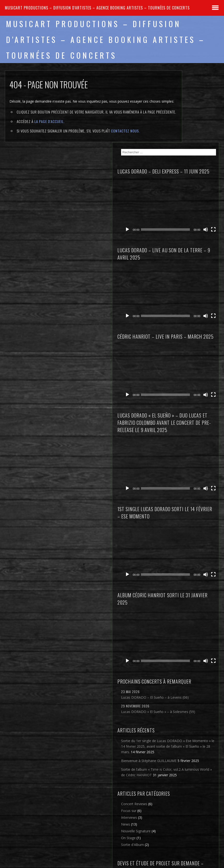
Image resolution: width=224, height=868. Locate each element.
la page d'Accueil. (50, 135)
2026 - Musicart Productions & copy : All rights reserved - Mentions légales (112, 865)
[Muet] (210, 142)
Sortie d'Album (185, 735)
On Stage (181, 728)
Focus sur (182, 701)
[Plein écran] (216, 142)
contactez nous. (125, 144)
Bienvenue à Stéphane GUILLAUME (192, 630)
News (179, 715)
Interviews (182, 708)
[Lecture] (180, 142)
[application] (197, 134)
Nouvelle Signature (189, 722)
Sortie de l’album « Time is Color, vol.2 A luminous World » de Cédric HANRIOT (195, 650)
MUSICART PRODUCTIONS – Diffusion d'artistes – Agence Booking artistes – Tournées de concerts (97, 8)
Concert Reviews (187, 694)
